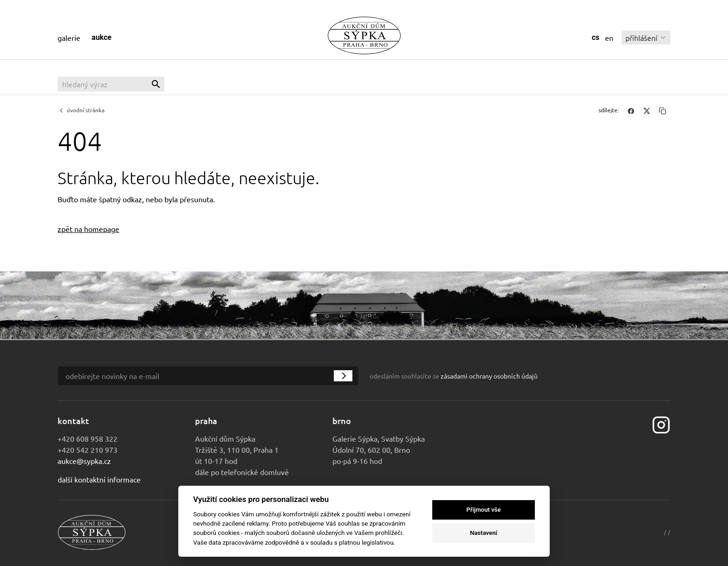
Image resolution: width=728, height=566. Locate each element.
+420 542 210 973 (88, 450)
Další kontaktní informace (99, 479)
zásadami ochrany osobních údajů (489, 376)
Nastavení (484, 533)
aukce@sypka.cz (84, 461)
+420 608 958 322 (88, 438)
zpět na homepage (88, 229)
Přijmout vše (484, 510)
